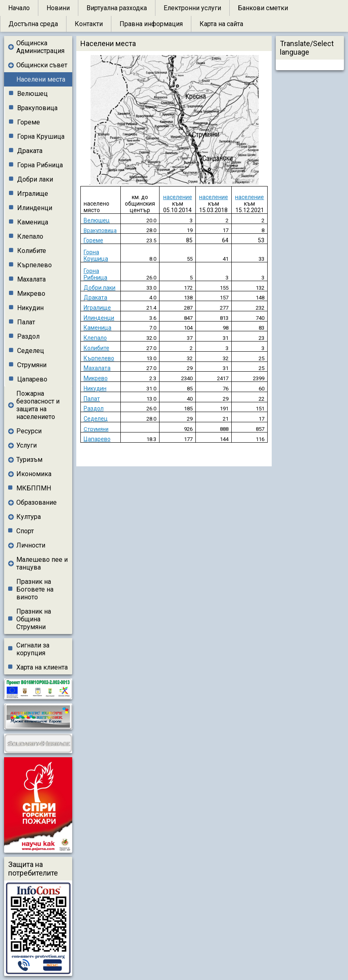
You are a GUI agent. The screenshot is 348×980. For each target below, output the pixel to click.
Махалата (31, 279)
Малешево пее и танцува (42, 563)
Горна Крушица (41, 136)
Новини (58, 8)
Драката (30, 151)
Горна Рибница (40, 165)
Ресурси (29, 431)
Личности (31, 545)
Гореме (29, 122)
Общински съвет (42, 65)
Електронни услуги (192, 8)
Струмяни (32, 365)
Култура (29, 517)
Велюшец (32, 94)
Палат (26, 322)
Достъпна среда (33, 24)
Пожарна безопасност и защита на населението (38, 405)
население (178, 197)
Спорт (25, 531)
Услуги (27, 445)
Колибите (32, 251)
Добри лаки (35, 179)
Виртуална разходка (117, 8)
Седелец (31, 351)
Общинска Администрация (40, 47)
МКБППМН (34, 488)
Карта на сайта (221, 24)
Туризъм (29, 460)
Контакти (89, 24)
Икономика (34, 474)
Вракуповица (37, 108)
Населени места (41, 79)
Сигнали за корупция (33, 649)
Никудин (30, 308)
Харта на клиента (42, 667)
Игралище (33, 194)
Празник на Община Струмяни (34, 619)
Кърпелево (34, 265)
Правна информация (151, 24)
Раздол (28, 336)
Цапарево (32, 379)
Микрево (31, 294)
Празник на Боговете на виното (35, 589)
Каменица (33, 222)
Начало (19, 8)
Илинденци (35, 208)
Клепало (30, 236)
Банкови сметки (263, 8)
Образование (37, 502)
